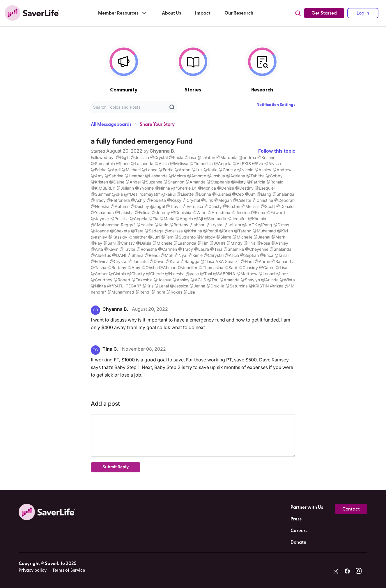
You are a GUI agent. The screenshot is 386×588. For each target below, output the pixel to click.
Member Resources (123, 13)
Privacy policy (33, 570)
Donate (298, 542)
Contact (351, 509)
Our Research (239, 13)
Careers (299, 531)
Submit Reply (116, 467)
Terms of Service (69, 570)
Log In (363, 13)
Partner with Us (307, 507)
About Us (171, 13)
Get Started (324, 13)
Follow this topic (277, 151)
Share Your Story (157, 124)
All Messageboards (111, 124)
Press (296, 519)
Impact (203, 13)
